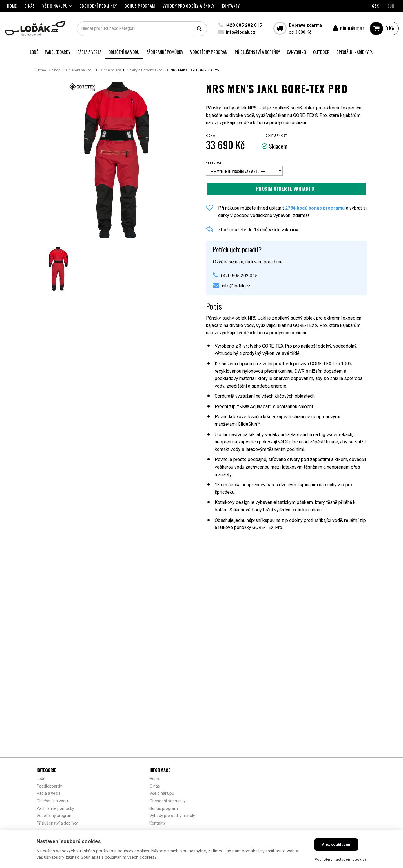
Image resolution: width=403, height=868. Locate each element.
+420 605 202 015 (243, 25)
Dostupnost (276, 136)
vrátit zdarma (284, 230)
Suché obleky (110, 70)
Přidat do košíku (286, 189)
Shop (56, 70)
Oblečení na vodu (80, 70)
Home (41, 70)
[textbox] (142, 29)
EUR (391, 6)
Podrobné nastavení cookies (341, 859)
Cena (211, 136)
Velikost (214, 163)
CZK (375, 6)
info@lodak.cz (240, 32)
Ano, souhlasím (336, 844)
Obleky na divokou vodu (146, 70)
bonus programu (327, 208)
